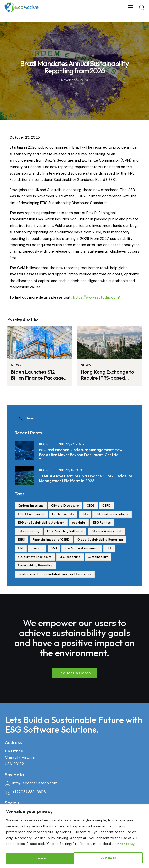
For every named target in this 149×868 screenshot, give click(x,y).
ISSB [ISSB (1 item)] (112, 549)
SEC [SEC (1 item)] (65, 558)
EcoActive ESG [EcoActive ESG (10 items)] (65, 514)
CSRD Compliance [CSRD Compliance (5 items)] (32, 514)
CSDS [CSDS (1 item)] (94, 505)
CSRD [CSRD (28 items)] (111, 505)
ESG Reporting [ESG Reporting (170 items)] (56, 532)
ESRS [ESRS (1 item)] (62, 540)
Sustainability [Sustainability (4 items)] (58, 567)
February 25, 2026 (70, 445)
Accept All (109, 858)
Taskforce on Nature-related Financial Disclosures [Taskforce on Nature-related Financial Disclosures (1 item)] (55, 575)
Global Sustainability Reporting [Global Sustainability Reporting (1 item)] (41, 549)
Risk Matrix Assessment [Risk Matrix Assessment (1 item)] (36, 558)
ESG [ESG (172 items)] (88, 514)
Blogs (45, 445)
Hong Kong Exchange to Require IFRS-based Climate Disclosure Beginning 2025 (106, 375)
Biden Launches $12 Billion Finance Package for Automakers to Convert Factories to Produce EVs (38, 375)
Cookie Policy (126, 845)
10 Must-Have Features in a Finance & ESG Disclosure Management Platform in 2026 (82, 478)
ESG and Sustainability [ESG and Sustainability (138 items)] (35, 523)
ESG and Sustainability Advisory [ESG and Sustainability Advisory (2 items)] (83, 523)
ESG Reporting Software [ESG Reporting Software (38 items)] (94, 532)
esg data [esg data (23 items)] (122, 523)
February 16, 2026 (70, 470)
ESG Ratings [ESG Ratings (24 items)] (27, 532)
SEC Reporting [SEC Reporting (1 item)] (29, 567)
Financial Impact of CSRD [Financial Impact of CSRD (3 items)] (93, 540)
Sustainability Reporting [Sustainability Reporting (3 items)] (94, 567)
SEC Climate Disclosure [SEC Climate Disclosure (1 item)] (93, 558)
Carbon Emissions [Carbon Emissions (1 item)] (31, 505)
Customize (40, 858)
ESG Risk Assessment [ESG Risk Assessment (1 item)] (34, 540)
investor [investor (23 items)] (94, 549)
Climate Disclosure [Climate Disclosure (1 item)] (67, 505)
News (16, 365)
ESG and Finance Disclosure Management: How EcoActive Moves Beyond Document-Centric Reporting (85, 453)
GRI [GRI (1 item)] (76, 549)
